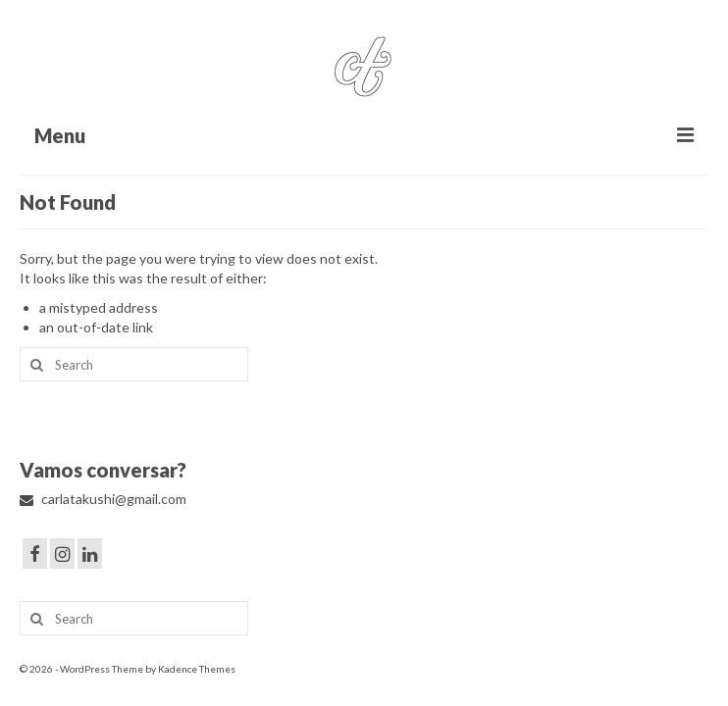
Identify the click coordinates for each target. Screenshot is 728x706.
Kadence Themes (197, 669)
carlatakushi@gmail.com (103, 499)
